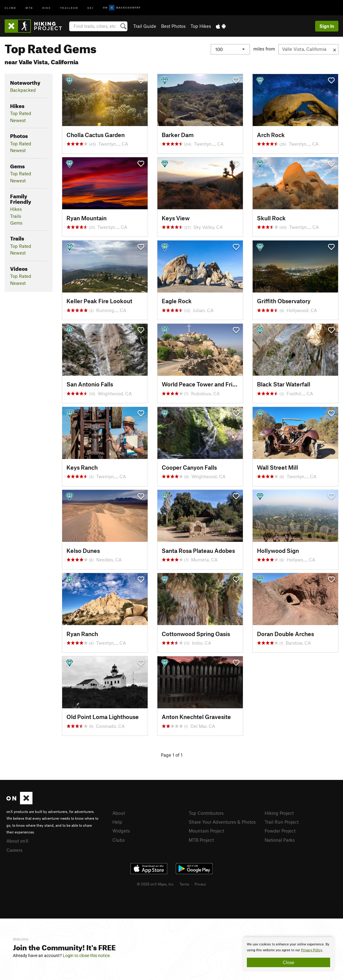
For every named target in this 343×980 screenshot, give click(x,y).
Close (288, 962)
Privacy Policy (312, 950)
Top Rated (21, 113)
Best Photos (173, 26)
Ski (90, 7)
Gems (16, 223)
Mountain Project (206, 831)
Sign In (327, 26)
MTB (29, 7)
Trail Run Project (282, 822)
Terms (184, 884)
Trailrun (69, 7)
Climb (10, 7)
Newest (18, 120)
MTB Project (201, 840)
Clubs (119, 840)
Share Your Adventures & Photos (222, 822)
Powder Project (280, 831)
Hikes (16, 209)
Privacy (200, 884)
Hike (47, 7)
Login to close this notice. (87, 956)
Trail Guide (145, 26)
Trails (16, 216)
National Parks (280, 840)
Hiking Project (279, 813)
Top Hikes (201, 26)
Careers (14, 850)
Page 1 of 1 (172, 755)
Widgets (121, 831)
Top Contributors (206, 813)
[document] (288, 954)
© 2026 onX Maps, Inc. (156, 884)
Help (117, 822)
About (119, 813)
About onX (17, 841)
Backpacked (23, 90)
